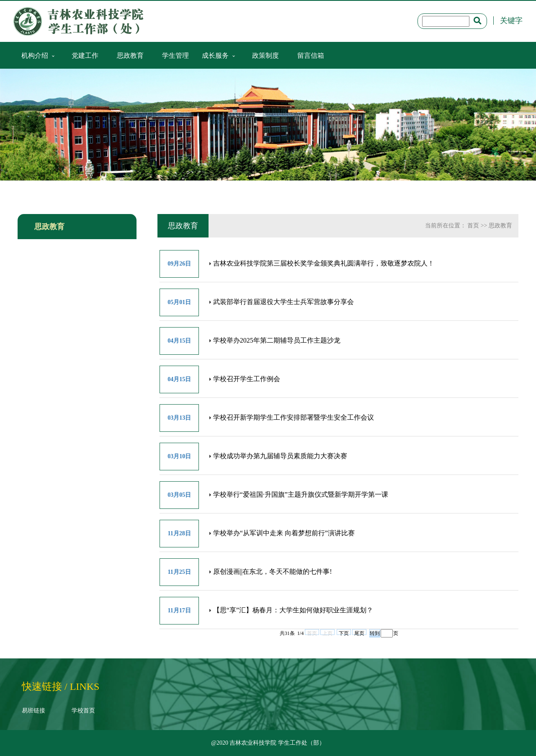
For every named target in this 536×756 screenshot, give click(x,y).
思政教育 (130, 55)
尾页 (359, 633)
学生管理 (175, 55)
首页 (473, 226)
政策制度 (265, 55)
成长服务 (215, 55)
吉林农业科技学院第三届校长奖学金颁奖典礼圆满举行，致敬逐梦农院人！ (324, 263)
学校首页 (83, 711)
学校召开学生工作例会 (247, 379)
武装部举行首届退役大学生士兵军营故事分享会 (283, 302)
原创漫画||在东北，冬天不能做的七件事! (273, 572)
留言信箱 (311, 55)
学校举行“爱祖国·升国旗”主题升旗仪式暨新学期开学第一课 (301, 494)
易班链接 (33, 711)
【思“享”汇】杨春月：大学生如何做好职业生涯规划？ (293, 610)
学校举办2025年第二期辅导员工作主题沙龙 (277, 340)
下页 (344, 633)
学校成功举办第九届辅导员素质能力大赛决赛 (280, 456)
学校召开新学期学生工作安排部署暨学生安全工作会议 (294, 417)
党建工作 (85, 55)
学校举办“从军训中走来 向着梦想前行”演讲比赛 (284, 533)
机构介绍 (35, 55)
